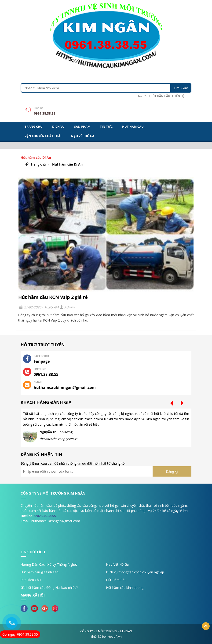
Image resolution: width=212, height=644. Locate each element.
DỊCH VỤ (58, 127)
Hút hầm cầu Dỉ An (67, 164)
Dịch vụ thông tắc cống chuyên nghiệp (135, 572)
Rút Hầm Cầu (31, 580)
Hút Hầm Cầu (116, 580)
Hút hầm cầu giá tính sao (40, 572)
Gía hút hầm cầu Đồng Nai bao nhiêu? (49, 588)
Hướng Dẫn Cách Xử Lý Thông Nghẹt (49, 564)
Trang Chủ (34, 127)
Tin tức (142, 96)
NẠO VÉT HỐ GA (83, 136)
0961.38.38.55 (45, 516)
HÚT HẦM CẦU (133, 127)
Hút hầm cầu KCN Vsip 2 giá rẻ (53, 297)
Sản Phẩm (82, 127)
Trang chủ (38, 164)
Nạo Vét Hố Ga (117, 564)
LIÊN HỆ (179, 96)
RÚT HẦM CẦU (160, 96)
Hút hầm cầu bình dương (125, 588)
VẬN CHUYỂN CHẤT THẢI (43, 136)
